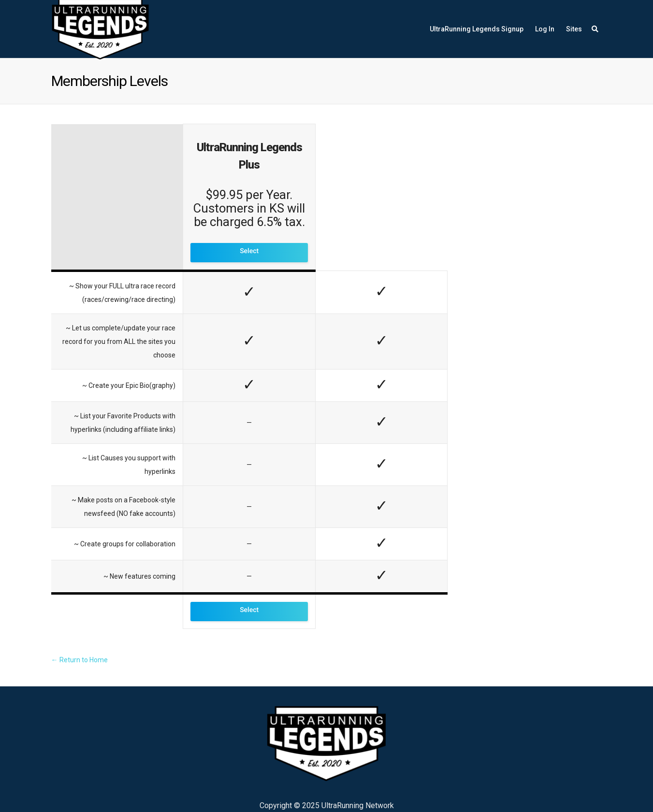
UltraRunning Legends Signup (477, 29)
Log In (545, 29)
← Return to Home (80, 660)
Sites (574, 29)
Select (249, 251)
